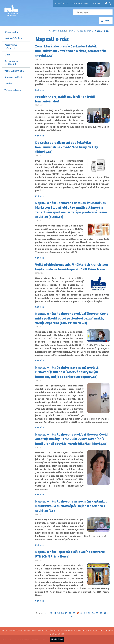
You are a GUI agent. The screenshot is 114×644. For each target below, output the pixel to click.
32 (85, 613)
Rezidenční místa (80, 3)
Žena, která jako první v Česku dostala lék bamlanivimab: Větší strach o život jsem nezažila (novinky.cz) (71, 51)
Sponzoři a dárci (13, 77)
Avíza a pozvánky (85, 31)
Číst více (39, 90)
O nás (7, 55)
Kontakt (96, 3)
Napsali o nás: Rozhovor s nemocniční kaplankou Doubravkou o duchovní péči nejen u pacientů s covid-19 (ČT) (71, 506)
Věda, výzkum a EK (14, 71)
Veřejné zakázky (13, 90)
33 (89, 613)
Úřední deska (61, 3)
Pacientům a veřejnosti (11, 46)
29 (74, 613)
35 (97, 613)
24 (55, 613)
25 (58, 613)
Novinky (71, 31)
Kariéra (8, 84)
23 (51, 613)
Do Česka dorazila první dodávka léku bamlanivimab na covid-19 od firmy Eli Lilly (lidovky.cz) (67, 147)
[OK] (110, 12)
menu (106, 21)
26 (62, 613)
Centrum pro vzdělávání (11, 63)
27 (66, 613)
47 (72, 616)
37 (105, 613)
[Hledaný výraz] (90, 12)
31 (82, 613)
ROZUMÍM (57, 639)
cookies (60, 634)
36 (101, 613)
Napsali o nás (102, 31)
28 (70, 613)
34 (93, 613)
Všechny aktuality (58, 31)
